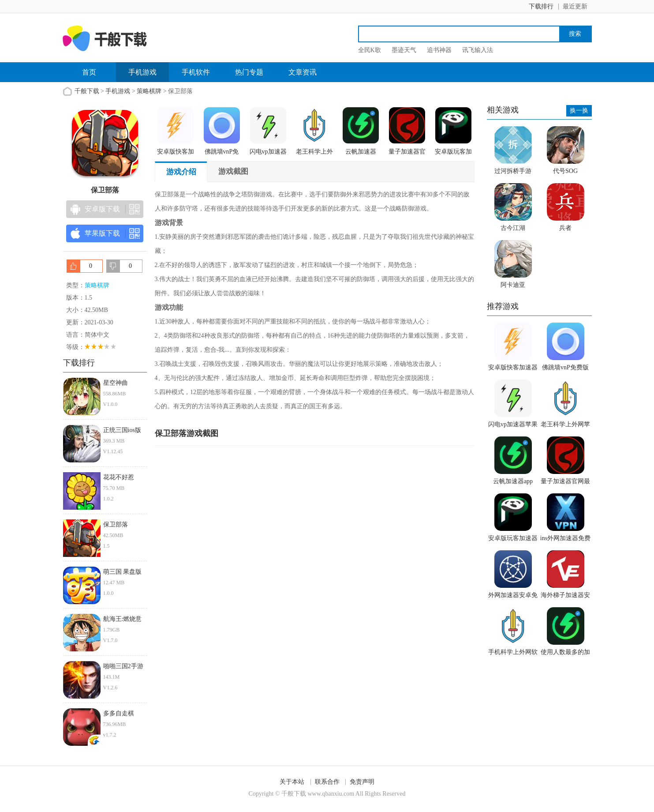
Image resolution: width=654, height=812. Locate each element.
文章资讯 (303, 72)
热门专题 (249, 72)
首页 (89, 72)
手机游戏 (142, 72)
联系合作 (327, 782)
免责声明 (362, 782)
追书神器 (439, 50)
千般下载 (87, 91)
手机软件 (196, 72)
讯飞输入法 (478, 50)
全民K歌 (370, 50)
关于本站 (292, 782)
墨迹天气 (404, 50)
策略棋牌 (149, 91)
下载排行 (541, 6)
